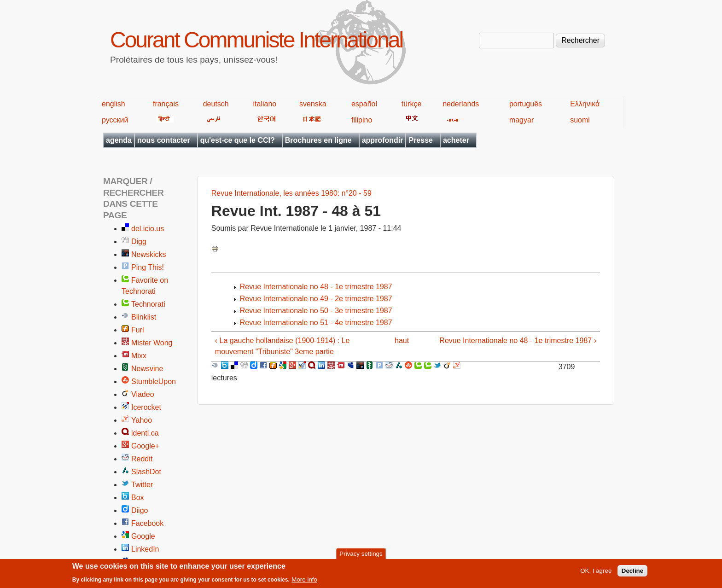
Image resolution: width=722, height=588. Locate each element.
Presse (421, 140)
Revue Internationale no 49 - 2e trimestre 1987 (316, 299)
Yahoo (142, 420)
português (526, 104)
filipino (362, 120)
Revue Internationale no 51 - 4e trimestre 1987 (316, 323)
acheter (456, 140)
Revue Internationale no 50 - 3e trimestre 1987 (316, 311)
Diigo (140, 510)
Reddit (142, 459)
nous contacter (164, 140)
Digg (139, 242)
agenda (119, 140)
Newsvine (147, 369)
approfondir (383, 140)
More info (304, 582)
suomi (580, 120)
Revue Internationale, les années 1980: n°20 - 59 (291, 193)
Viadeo (143, 394)
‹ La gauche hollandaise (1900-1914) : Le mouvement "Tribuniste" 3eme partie (282, 346)
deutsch (216, 104)
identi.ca (145, 433)
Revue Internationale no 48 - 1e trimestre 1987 (316, 287)
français (166, 104)
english (114, 104)
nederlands (461, 104)
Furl (138, 330)
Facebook (147, 523)
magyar (521, 120)
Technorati (148, 304)
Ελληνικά (585, 104)
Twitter (142, 485)
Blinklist (144, 317)
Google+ (145, 446)
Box (138, 498)
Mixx (139, 356)
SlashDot (146, 472)
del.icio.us (148, 229)
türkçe (412, 104)
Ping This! (148, 267)
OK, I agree (596, 573)
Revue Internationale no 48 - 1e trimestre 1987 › (518, 341)
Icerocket (146, 407)
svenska (313, 104)
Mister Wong (152, 343)
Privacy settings (361, 556)
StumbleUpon (154, 381)
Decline (632, 573)
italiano (265, 104)
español (364, 104)
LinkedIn (145, 549)
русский (115, 120)
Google (143, 536)
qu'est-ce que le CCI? (238, 140)
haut (402, 341)
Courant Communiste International (256, 40)
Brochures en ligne (318, 140)
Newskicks (149, 254)
